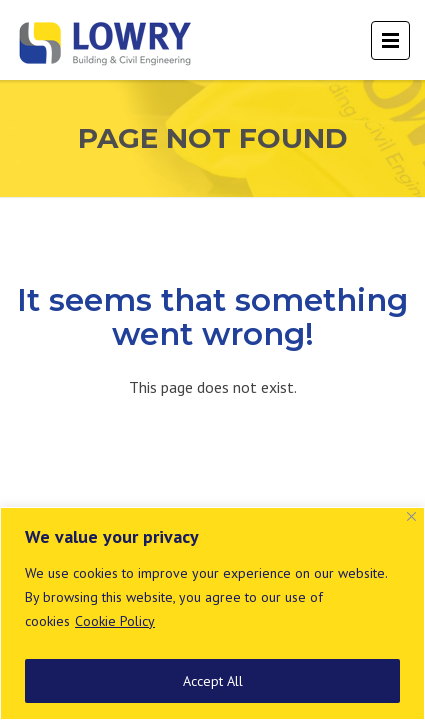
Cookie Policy (115, 621)
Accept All (213, 681)
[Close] (411, 516)
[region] (212, 613)
